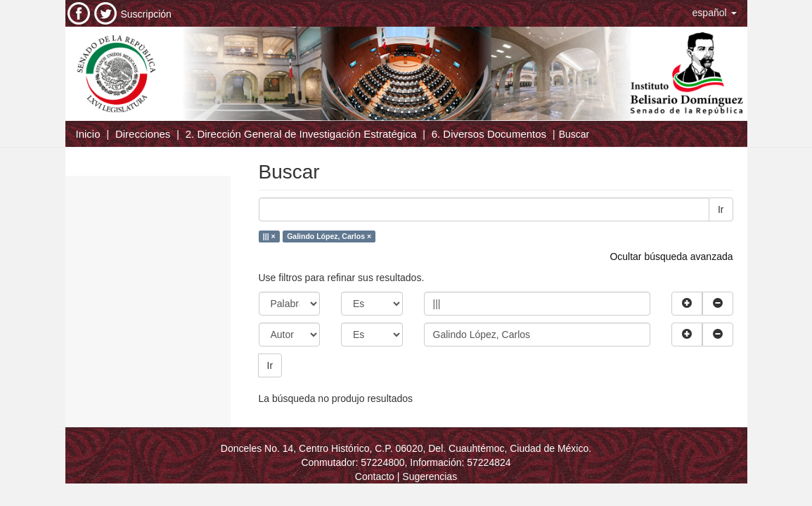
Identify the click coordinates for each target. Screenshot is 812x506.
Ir (721, 209)
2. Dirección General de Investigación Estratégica (301, 134)
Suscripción (146, 14)
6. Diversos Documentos (489, 134)
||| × (269, 236)
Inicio (88, 134)
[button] (715, 13)
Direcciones (143, 134)
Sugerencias (430, 476)
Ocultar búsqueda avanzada (671, 257)
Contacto (375, 476)
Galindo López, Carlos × (329, 236)
